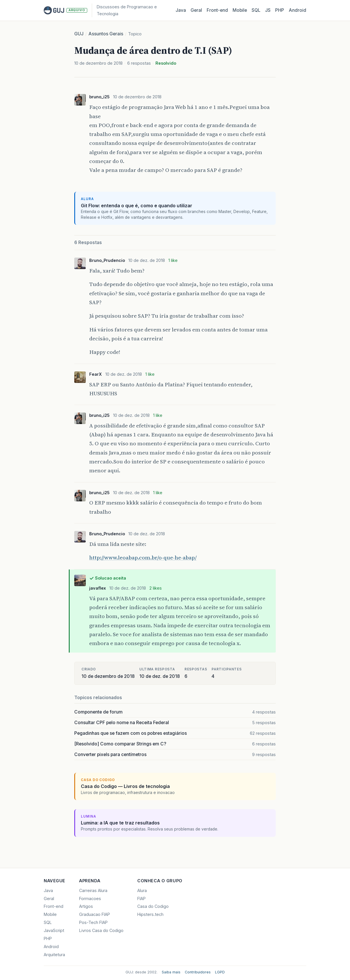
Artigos (86, 906)
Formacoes (90, 899)
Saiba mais (171, 972)
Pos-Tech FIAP (93, 922)
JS (268, 10)
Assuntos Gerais (106, 34)
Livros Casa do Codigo (101, 930)
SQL (256, 10)
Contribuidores (198, 972)
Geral (196, 10)
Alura (142, 890)
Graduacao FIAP (95, 914)
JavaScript (54, 930)
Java (181, 10)
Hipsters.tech (150, 914)
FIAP (141, 899)
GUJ (79, 34)
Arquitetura (54, 955)
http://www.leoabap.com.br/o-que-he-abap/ (143, 557)
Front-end (54, 906)
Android (297, 10)
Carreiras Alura (93, 890)
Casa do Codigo (153, 906)
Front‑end (217, 10)
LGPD (220, 972)
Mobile (240, 10)
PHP (280, 10)
